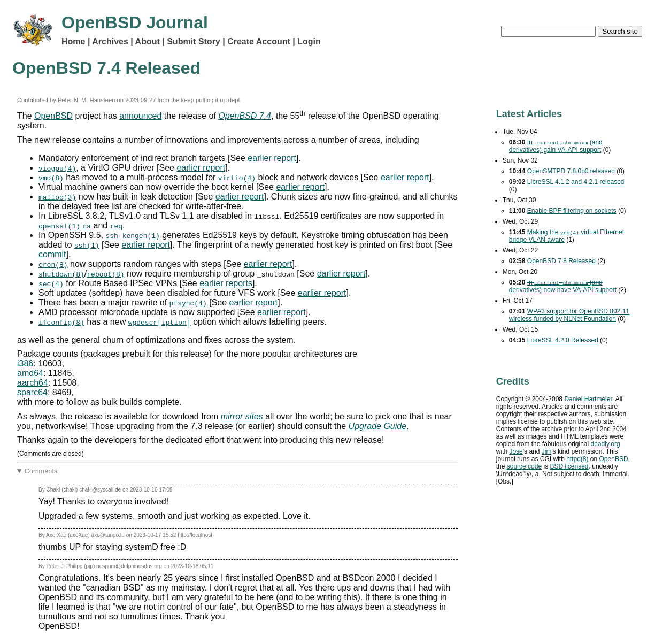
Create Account (259, 41)
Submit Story (194, 41)
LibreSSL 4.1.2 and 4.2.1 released (576, 182)
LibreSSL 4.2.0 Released (563, 340)
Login (309, 41)
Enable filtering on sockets (572, 211)
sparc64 (32, 392)
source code (524, 466)
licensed (569, 466)
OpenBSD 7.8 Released (561, 261)
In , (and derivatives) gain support (556, 146)
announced (140, 116)
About (148, 41)
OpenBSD (53, 116)
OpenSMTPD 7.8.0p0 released (571, 171)
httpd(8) (577, 459)
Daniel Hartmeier (588, 399)
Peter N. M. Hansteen (87, 100)
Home (73, 41)
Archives (110, 41)
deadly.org (606, 444)
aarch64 (33, 383)
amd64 (30, 373)
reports (239, 283)
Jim (547, 451)
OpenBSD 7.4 (245, 116)
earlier (211, 283)
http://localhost (195, 535)
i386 (25, 363)
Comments (41, 471)
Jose (516, 451)
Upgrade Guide (378, 426)
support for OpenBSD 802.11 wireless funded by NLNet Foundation (569, 315)
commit (52, 254)
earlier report (272, 158)
